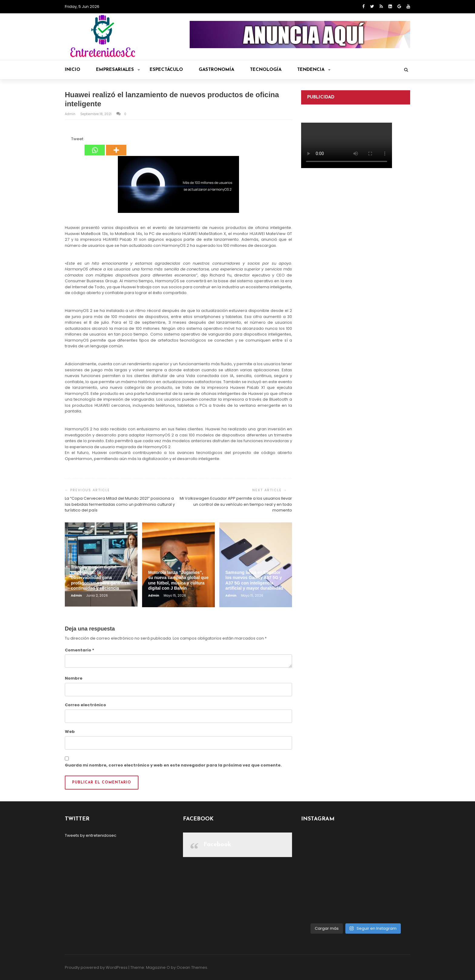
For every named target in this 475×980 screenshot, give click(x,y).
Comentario (80, 650)
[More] (116, 146)
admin (71, 114)
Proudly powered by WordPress (96, 967)
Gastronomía (216, 70)
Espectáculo (166, 70)
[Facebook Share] (66, 140)
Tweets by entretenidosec (91, 835)
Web (70, 732)
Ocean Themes (192, 967)
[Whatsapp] (95, 146)
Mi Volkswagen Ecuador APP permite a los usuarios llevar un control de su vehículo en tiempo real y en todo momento (236, 504)
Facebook (217, 845)
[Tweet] (69, 140)
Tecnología (266, 70)
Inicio (73, 70)
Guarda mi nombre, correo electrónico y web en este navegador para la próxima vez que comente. (173, 765)
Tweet (77, 139)
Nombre (74, 678)
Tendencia (314, 70)
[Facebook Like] (68, 140)
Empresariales (118, 70)
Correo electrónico (85, 705)
